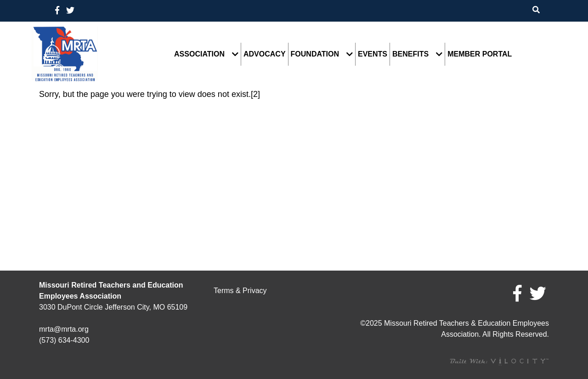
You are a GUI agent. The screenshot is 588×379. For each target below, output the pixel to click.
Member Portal (480, 54)
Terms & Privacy (240, 291)
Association (199, 54)
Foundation (315, 54)
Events (373, 54)
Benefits (410, 54)
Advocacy (265, 54)
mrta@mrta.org (64, 329)
